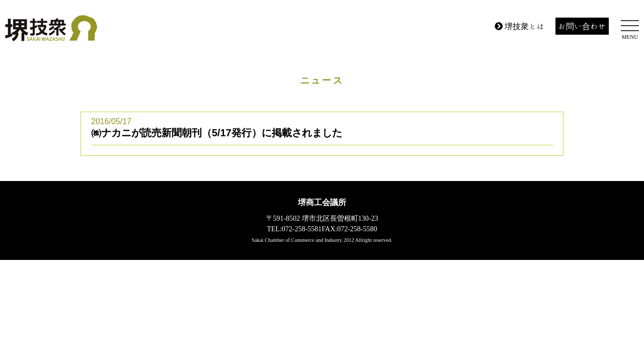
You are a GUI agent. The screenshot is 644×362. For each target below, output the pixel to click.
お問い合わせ (582, 26)
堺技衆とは (520, 26)
